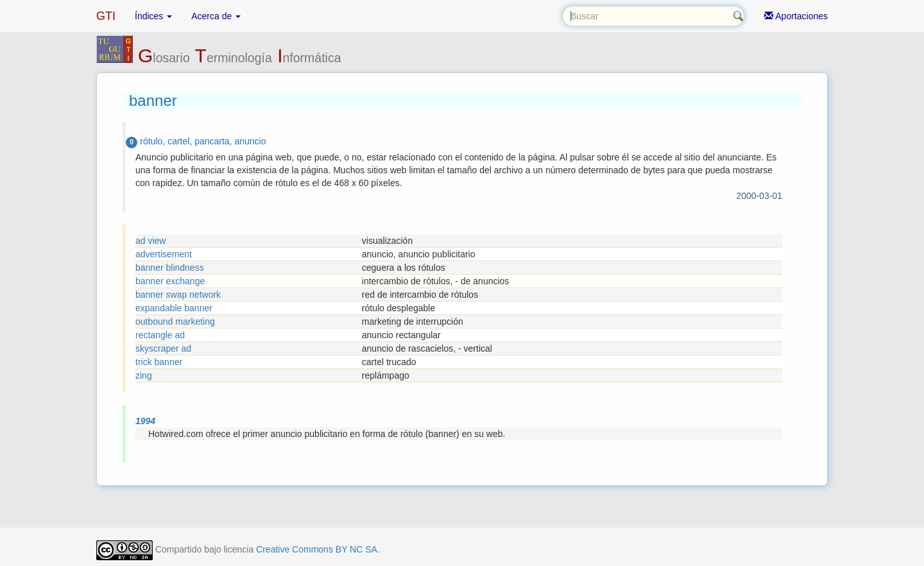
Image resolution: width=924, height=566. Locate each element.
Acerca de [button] (216, 16)
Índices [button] (153, 16)
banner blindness (170, 268)
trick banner (159, 362)
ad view (150, 241)
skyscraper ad (163, 348)
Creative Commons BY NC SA (317, 549)
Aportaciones (796, 16)
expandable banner (174, 308)
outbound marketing (175, 322)
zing (144, 375)
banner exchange (170, 281)
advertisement (164, 254)
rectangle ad (160, 335)
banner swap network (178, 295)
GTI (106, 16)
